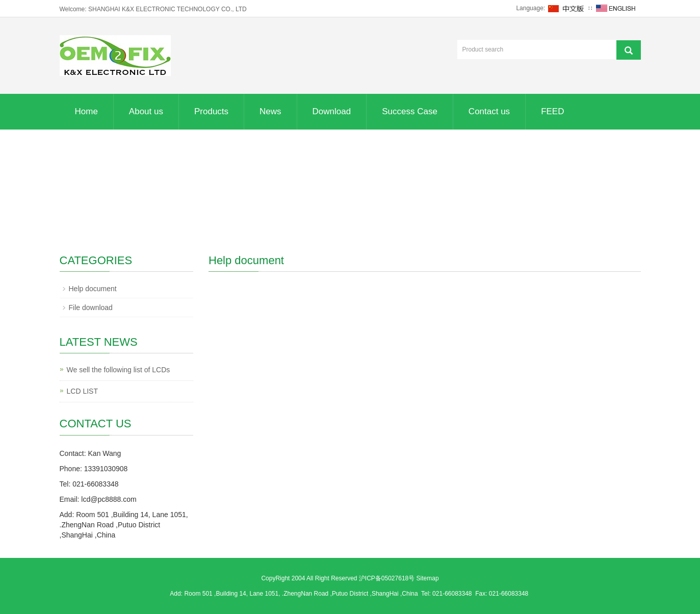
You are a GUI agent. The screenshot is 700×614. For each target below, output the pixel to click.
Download (332, 111)
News (270, 111)
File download (91, 308)
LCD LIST (82, 391)
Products (211, 111)
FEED (552, 111)
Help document (93, 289)
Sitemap (428, 578)
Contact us (489, 111)
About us (146, 111)
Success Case (410, 111)
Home (86, 111)
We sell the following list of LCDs (119, 370)
